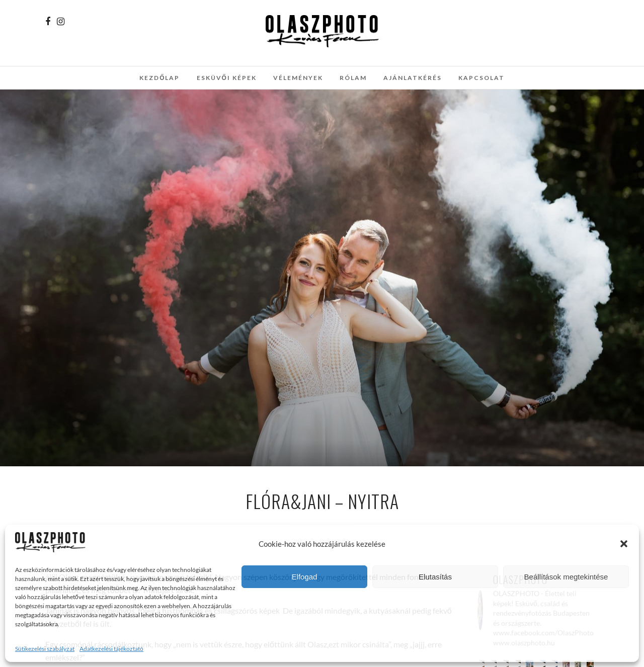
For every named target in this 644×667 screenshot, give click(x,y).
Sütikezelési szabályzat (45, 649)
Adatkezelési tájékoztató (111, 649)
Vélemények (298, 78)
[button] (624, 544)
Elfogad (305, 577)
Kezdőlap (159, 78)
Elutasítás (435, 577)
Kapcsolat (481, 78)
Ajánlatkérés (413, 78)
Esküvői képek (227, 78)
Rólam (353, 78)
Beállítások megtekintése (566, 577)
